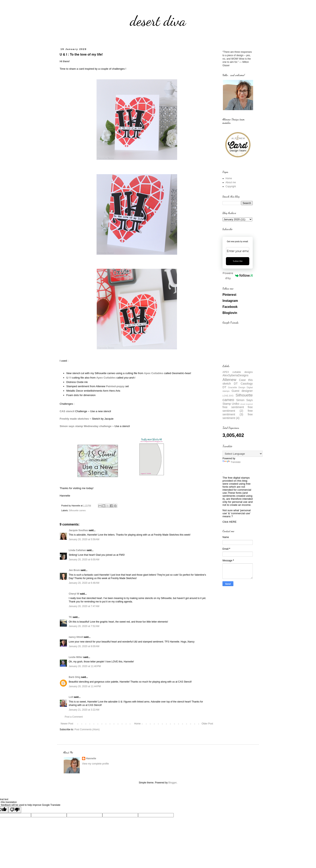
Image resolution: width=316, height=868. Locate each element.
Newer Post (67, 724)
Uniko (235, 404)
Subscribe (238, 261)
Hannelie (91, 758)
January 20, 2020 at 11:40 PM (85, 666)
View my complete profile (95, 764)
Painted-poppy (115, 386)
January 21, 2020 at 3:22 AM (84, 710)
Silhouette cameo (77, 510)
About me (231, 182)
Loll (71, 697)
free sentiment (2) (238, 409)
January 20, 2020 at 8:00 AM (84, 646)
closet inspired (246, 404)
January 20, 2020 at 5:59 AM (84, 539)
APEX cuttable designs (238, 372)
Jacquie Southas (78, 530)
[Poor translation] (15, 810)
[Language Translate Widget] (243, 454)
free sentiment (233, 407)
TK (70, 617)
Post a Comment (74, 717)
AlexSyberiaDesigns (235, 375)
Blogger (172, 783)
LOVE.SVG (228, 396)
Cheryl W (74, 594)
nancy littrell (76, 637)
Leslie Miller (76, 657)
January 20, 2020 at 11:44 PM (85, 686)
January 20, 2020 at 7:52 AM (84, 626)
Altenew (229, 380)
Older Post (207, 724)
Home (137, 724)
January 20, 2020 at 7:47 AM (84, 606)
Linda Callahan (77, 550)
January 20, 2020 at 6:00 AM (84, 560)
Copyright (231, 186)
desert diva (158, 21)
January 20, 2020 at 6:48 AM (84, 583)
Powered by (238, 276)
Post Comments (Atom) (87, 729)
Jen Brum (74, 570)
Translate (232, 462)
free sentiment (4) (238, 416)
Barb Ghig (75, 677)
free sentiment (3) (238, 413)
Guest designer (242, 391)
